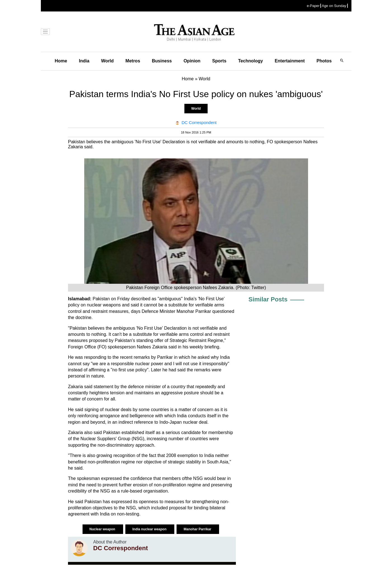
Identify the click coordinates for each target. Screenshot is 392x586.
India (84, 61)
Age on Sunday (334, 6)
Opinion (192, 61)
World (107, 61)
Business (162, 61)
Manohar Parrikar (198, 529)
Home (61, 61)
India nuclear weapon (150, 529)
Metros (133, 61)
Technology (251, 61)
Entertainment (290, 61)
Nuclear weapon (103, 529)
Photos (324, 61)
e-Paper (313, 6)
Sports (219, 61)
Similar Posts (268, 299)
